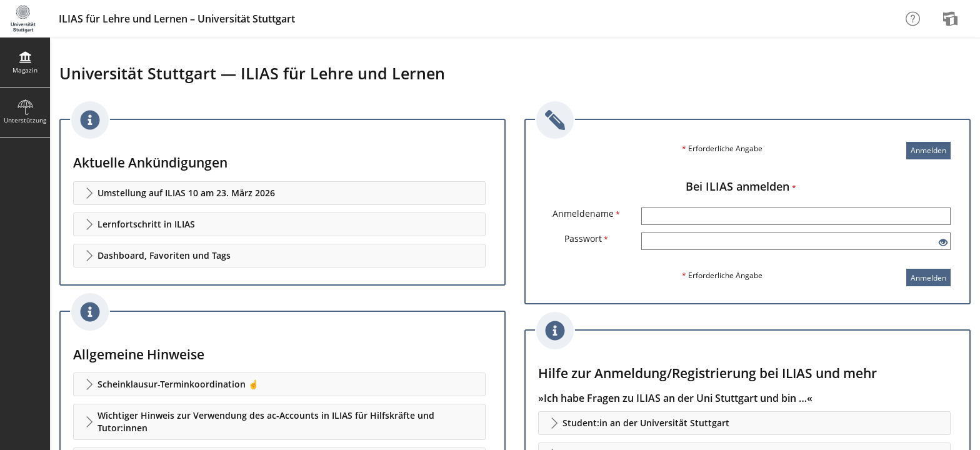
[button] (279, 193)
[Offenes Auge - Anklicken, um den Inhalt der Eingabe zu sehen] (943, 243)
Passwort (586, 238)
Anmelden (928, 150)
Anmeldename (586, 213)
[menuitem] (952, 19)
